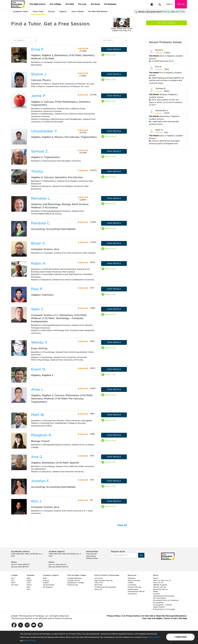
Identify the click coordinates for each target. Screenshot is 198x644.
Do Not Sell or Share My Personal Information (164, 616)
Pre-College (55, 4)
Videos (131, 583)
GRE (28, 578)
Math (45, 578)
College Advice (74, 580)
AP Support (48, 587)
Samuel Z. (40, 151)
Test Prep (98, 585)
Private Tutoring (134, 587)
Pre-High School (37, 4)
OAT (28, 589)
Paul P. (37, 289)
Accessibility (158, 603)
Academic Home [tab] (21, 11)
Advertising (91, 556)
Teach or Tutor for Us (162, 580)
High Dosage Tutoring (103, 580)
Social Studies (49, 585)
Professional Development (105, 587)
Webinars (132, 578)
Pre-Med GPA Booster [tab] (98, 11)
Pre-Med (70, 4)
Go (141, 555)
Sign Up (181, 4)
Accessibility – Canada (162, 605)
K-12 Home (99, 578)
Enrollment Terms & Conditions (166, 600)
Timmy (37, 171)
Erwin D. (38, 369)
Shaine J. (39, 74)
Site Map (183, 618)
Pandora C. (41, 223)
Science (46, 580)
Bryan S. (38, 243)
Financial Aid (73, 585)
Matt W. (38, 415)
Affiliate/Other (92, 558)
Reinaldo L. (41, 198)
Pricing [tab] (51, 11)
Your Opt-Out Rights (152, 618)
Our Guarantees (160, 598)
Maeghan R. (41, 435)
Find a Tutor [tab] (38, 11)
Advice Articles (134, 580)
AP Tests (15, 585)
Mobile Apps (133, 589)
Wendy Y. (39, 342)
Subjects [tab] (63, 11)
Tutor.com (99, 583)
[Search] (160, 5)
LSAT (29, 583)
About (156, 578)
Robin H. (39, 263)
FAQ (13, 556)
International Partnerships (164, 596)
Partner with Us (159, 587)
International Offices (136, 591)
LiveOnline (132, 585)
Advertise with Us (160, 589)
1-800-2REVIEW (27, 554)
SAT (13, 578)
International (91, 554)
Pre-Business (110, 4)
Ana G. (37, 457)
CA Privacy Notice (131, 616)
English (46, 583)
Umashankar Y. (44, 131)
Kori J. (37, 501)
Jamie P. (38, 96)
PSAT (13, 583)
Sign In (169, 4)
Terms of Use (29, 641)
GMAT (29, 580)
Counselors (132, 594)
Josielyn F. (40, 481)
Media (155, 591)
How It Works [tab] (78, 11)
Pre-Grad (95, 4)
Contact (156, 594)
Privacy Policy (154, 637)
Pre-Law (82, 4)
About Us (98, 589)
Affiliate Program (160, 585)
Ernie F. (38, 49)
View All (122, 525)
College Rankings (74, 578)
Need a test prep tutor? (160, 12)
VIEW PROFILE (114, 49)
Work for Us (158, 583)
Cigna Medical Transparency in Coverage (164, 608)
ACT (13, 580)
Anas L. (38, 389)
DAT (28, 587)
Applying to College (76, 583)
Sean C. (38, 309)
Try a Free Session (166, 23)
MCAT (29, 585)
